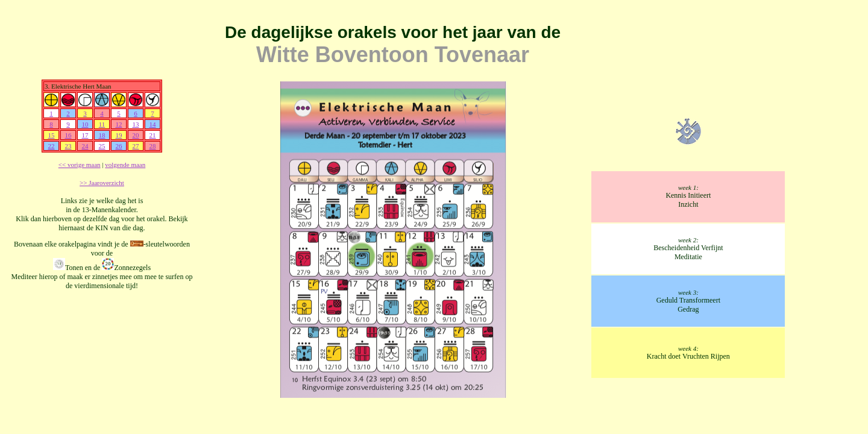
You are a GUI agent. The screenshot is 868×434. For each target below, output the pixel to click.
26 (118, 146)
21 (152, 135)
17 (85, 135)
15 (51, 135)
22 (51, 146)
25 (102, 146)
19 (118, 135)
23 (68, 146)
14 (152, 124)
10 (85, 124)
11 (102, 124)
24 (85, 146)
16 (68, 135)
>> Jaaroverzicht (102, 183)
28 (152, 146)
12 (118, 124)
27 (135, 146)
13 (135, 124)
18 (102, 135)
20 (135, 135)
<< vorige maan (80, 165)
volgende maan (125, 165)
